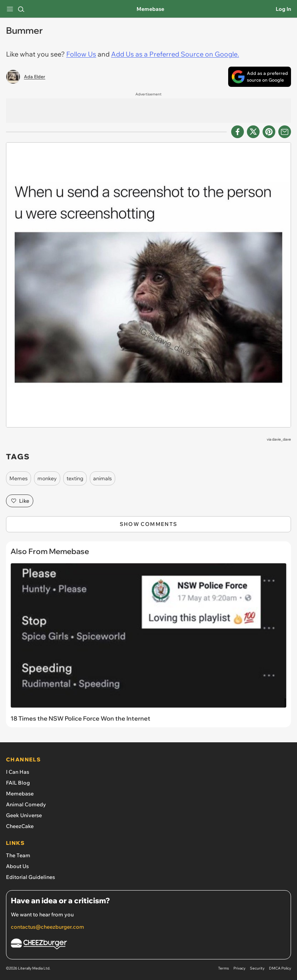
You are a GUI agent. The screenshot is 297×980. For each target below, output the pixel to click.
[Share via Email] (285, 132)
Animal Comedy (26, 804)
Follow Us (81, 54)
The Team (18, 855)
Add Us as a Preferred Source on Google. (175, 54)
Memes (19, 478)
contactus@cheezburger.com (48, 927)
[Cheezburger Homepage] (148, 945)
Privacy (239, 968)
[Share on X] (253, 132)
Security (257, 968)
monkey (47, 478)
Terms (223, 968)
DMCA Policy (280, 968)
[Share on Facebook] (238, 132)
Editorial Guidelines (30, 877)
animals (102, 478)
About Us (17, 866)
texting (75, 478)
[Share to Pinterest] (269, 132)
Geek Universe (24, 815)
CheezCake (20, 826)
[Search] (21, 9)
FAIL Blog (18, 783)
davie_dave (281, 439)
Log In (283, 9)
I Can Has (18, 772)
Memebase (150, 9)
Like (20, 501)
